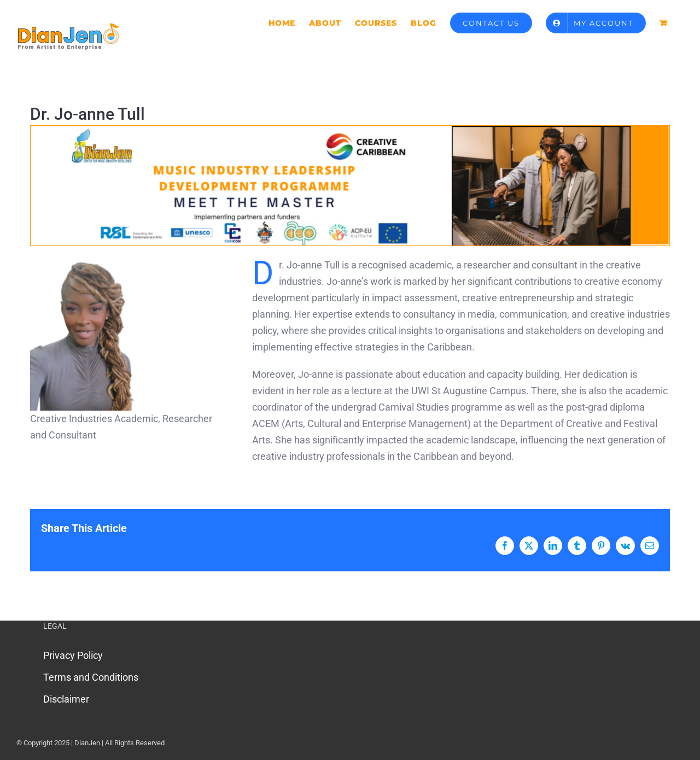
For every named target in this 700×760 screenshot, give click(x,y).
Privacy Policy (73, 655)
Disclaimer (66, 699)
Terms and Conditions (91, 677)
